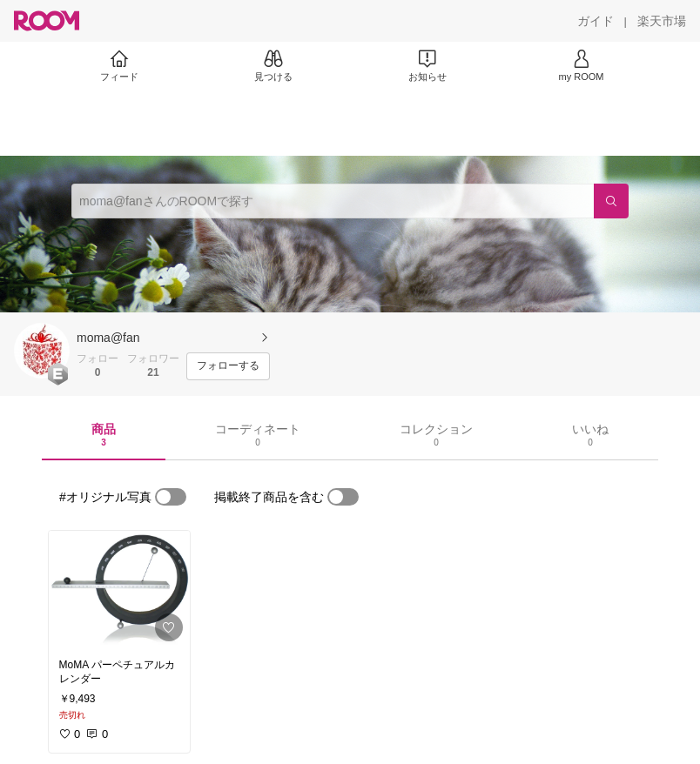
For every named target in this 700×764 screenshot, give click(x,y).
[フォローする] (228, 366)
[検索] (611, 201)
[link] (119, 590)
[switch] (171, 497)
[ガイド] (596, 21)
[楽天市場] (662, 21)
